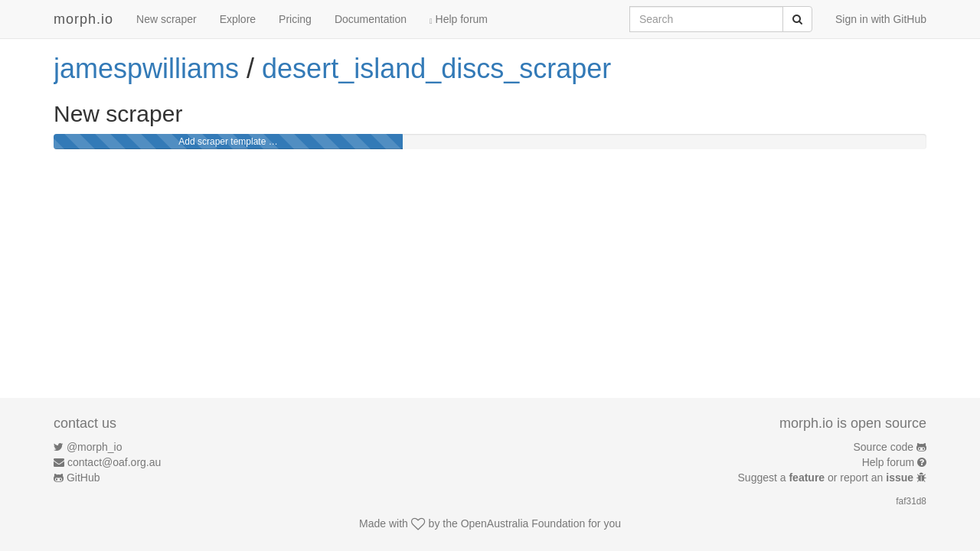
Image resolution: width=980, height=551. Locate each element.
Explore (238, 19)
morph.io (83, 19)
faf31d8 (911, 501)
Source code (884, 447)
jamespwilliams (146, 68)
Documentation (371, 19)
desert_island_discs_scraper (436, 68)
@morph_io (95, 447)
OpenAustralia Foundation (523, 523)
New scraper (167, 19)
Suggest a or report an (827, 478)
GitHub (83, 478)
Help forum (459, 19)
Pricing (295, 19)
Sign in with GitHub (881, 19)
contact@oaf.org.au (114, 462)
